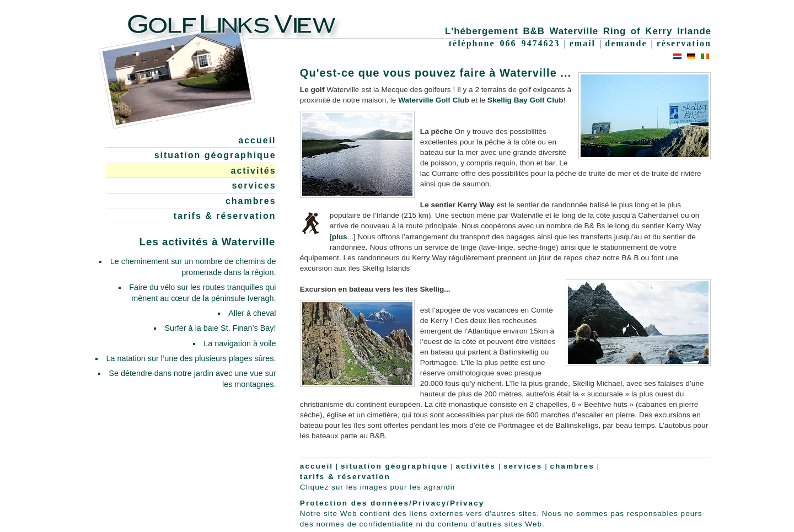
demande (626, 43)
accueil (257, 140)
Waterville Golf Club (434, 100)
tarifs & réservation (225, 216)
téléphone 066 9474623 (505, 43)
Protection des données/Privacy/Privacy (392, 503)
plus (340, 237)
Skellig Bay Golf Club (525, 100)
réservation (684, 43)
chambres (251, 201)
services (254, 186)
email (583, 43)
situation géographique (215, 155)
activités (253, 171)
